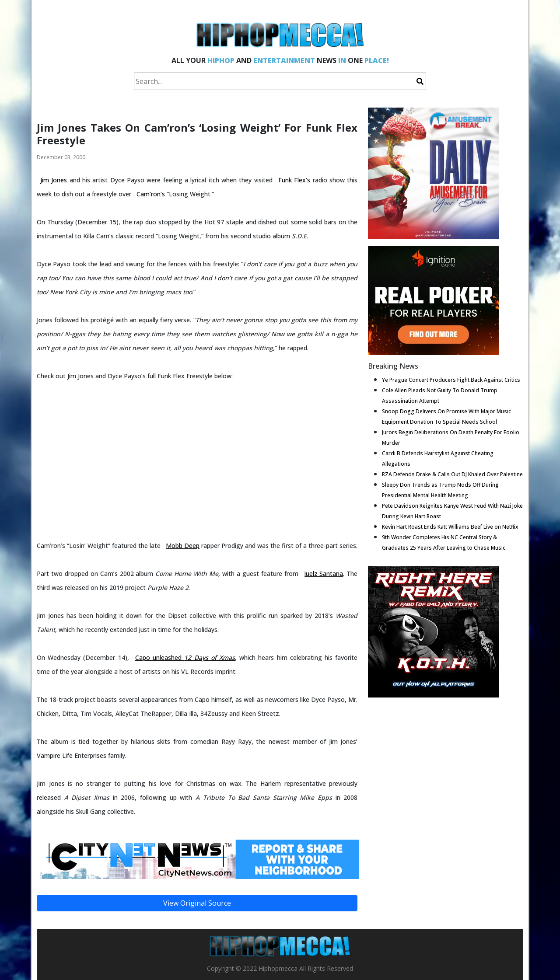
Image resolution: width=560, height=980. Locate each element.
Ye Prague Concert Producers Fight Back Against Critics (451, 380)
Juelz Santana (324, 574)
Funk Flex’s (294, 180)
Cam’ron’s (151, 194)
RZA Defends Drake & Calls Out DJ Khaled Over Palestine (452, 474)
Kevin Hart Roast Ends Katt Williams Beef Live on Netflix (450, 527)
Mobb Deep (183, 546)
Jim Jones (54, 180)
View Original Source (197, 903)
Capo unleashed (185, 657)
